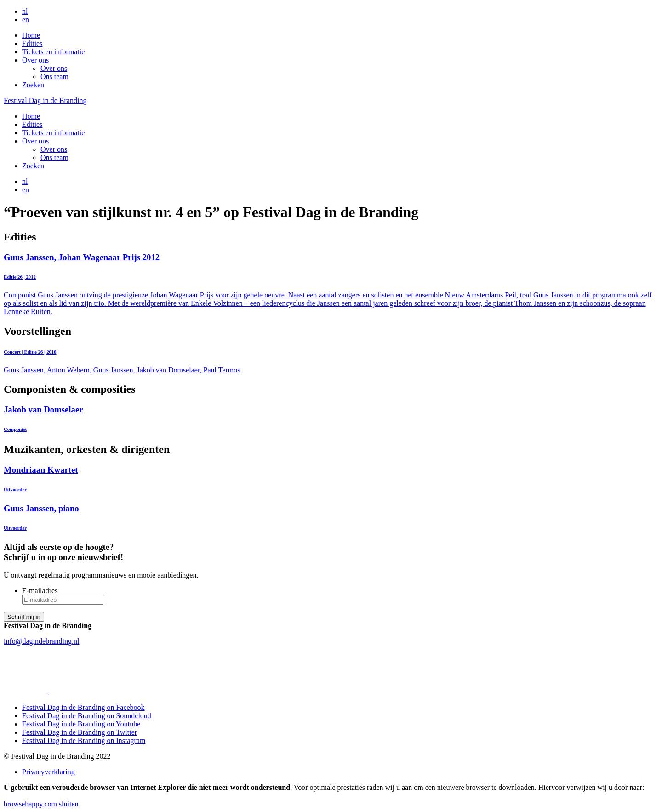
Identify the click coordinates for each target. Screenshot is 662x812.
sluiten (69, 804)
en (26, 20)
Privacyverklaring (49, 772)
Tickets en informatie (53, 52)
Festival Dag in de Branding (45, 100)
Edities (32, 43)
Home (31, 35)
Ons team (54, 77)
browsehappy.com (30, 804)
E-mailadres (40, 591)
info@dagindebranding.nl (41, 641)
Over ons (35, 60)
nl (25, 11)
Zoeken (33, 85)
